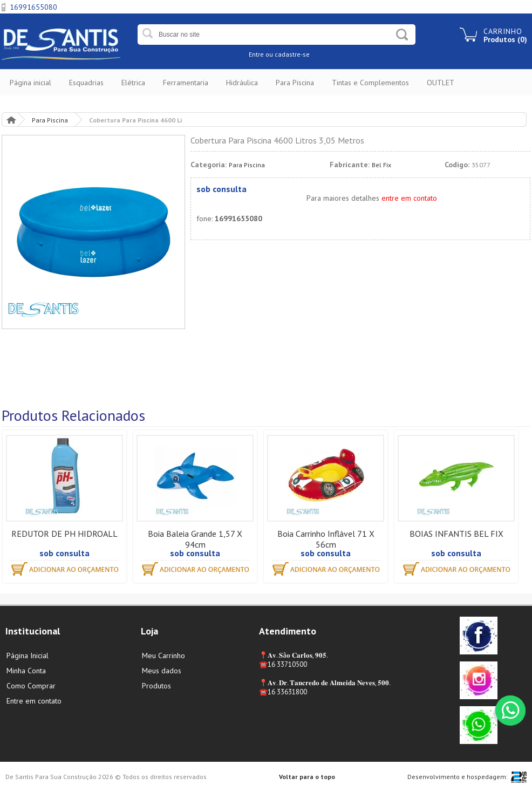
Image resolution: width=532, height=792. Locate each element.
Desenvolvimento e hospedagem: (458, 777)
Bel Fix (381, 165)
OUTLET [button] (441, 83)
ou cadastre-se (288, 54)
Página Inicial (11, 120)
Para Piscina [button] (295, 83)
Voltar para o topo (307, 777)
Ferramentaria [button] (186, 83)
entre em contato (409, 198)
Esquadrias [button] (86, 83)
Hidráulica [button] (242, 83)
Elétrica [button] (133, 83)
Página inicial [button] (30, 83)
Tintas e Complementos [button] (370, 83)
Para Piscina (50, 120)
